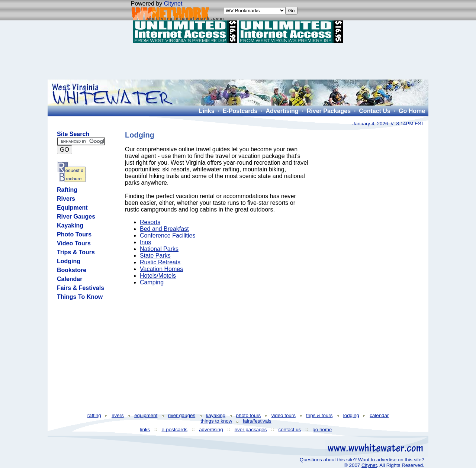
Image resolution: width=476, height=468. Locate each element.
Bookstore (72, 270)
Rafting (67, 190)
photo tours (249, 415)
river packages (251, 430)
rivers (118, 415)
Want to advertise (377, 460)
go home (322, 430)
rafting (94, 415)
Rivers (66, 199)
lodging (351, 415)
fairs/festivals (257, 421)
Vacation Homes (161, 269)
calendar (379, 415)
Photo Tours (74, 234)
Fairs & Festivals (81, 288)
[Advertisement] (238, 61)
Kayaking (70, 225)
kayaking (216, 415)
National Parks (159, 249)
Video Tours (74, 243)
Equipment (72, 208)
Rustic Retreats (160, 262)
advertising (211, 430)
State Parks (155, 256)
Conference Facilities (168, 235)
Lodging (69, 261)
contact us (290, 430)
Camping (152, 282)
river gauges (182, 415)
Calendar (70, 279)
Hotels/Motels (158, 276)
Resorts (150, 222)
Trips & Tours (76, 252)
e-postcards (174, 430)
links (145, 430)
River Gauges (76, 217)
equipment (146, 415)
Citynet (173, 4)
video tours (284, 415)
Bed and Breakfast (164, 229)
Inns (145, 242)
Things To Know (80, 297)
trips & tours (319, 415)
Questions (311, 460)
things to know (216, 421)
